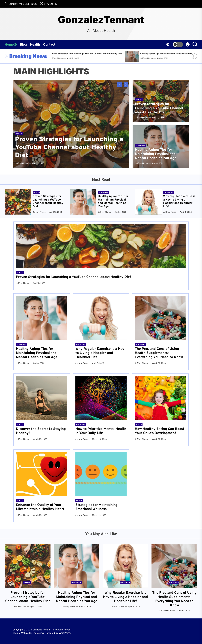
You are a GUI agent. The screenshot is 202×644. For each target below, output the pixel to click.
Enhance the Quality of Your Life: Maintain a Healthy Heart (40, 507)
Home (11, 44)
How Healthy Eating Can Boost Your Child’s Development (160, 431)
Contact (49, 44)
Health (35, 44)
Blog (23, 44)
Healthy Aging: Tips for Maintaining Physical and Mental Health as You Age (156, 154)
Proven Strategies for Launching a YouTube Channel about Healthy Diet (93, 54)
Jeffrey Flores (63, 58)
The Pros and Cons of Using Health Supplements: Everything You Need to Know (159, 353)
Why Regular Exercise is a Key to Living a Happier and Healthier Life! (179, 201)
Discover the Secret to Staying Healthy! (41, 431)
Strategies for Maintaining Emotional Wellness (97, 507)
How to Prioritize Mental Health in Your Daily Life (101, 431)
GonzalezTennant (101, 20)
